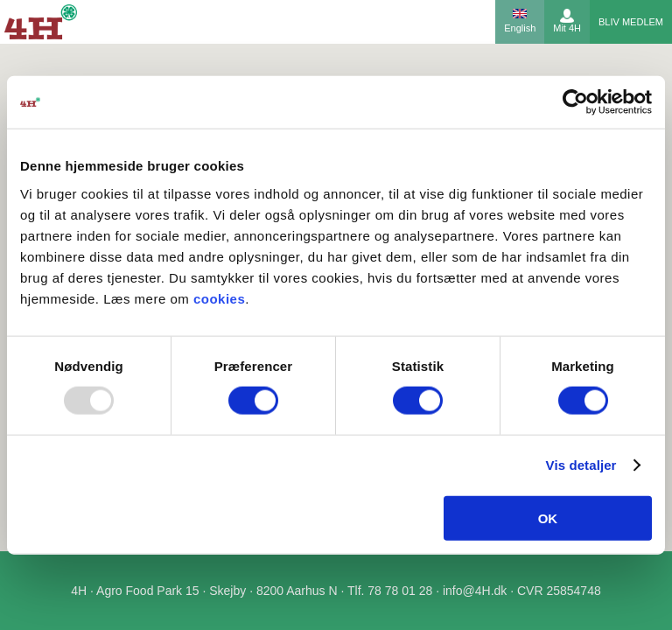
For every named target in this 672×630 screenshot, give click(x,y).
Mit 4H (567, 28)
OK (548, 518)
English (520, 28)
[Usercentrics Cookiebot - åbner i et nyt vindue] (575, 102)
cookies (219, 298)
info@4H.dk (475, 591)
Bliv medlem (631, 22)
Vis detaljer (581, 465)
